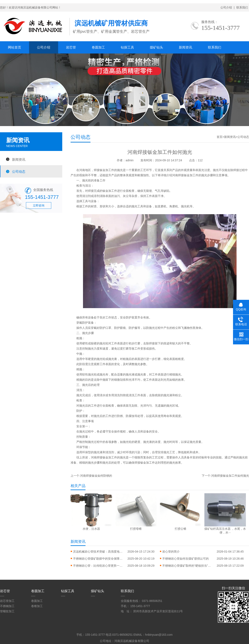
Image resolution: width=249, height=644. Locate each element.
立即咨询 (39, 205)
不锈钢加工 (7, 606)
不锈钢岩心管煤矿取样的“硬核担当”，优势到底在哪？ (187, 566)
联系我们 (242, 7)
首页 (220, 137)
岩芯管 (71, 47)
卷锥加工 (37, 606)
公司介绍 (226, 7)
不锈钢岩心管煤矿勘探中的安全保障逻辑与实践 (98, 559)
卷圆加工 (98, 47)
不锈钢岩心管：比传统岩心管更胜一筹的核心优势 (98, 566)
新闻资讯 (186, 47)
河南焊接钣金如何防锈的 (96, 476)
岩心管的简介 (171, 552)
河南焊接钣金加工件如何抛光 (230, 476)
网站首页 (15, 47)
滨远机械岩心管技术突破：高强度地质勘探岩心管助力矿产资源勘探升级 (98, 552)
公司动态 (19, 171)
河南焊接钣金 (100, 457)
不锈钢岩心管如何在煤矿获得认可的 (186, 559)
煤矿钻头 (156, 47)
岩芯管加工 (7, 601)
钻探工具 (127, 47)
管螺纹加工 (7, 611)
